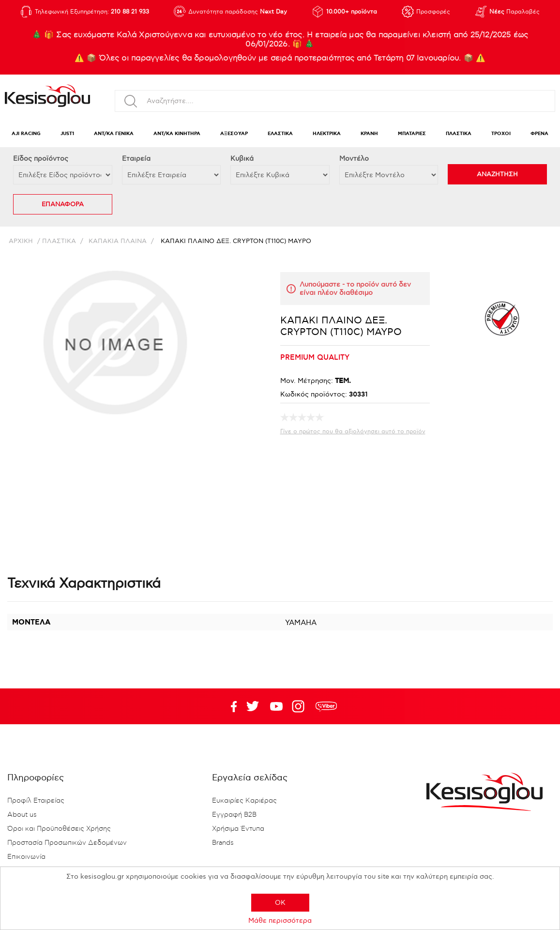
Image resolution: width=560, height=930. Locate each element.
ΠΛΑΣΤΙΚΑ (459, 134)
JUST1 (67, 134)
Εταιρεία (136, 159)
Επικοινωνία (26, 857)
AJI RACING (26, 134)
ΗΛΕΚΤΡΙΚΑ (327, 134)
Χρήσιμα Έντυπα (238, 829)
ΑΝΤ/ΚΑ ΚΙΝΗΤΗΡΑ (177, 134)
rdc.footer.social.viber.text (326, 706)
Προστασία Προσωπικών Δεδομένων (67, 843)
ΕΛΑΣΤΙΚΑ (280, 134)
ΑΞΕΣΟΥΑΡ (234, 134)
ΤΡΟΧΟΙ (501, 134)
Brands (223, 843)
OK (280, 903)
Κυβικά (242, 159)
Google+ (300, 706)
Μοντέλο (354, 159)
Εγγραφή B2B (234, 815)
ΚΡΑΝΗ (369, 134)
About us (22, 815)
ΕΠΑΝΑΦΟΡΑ (63, 204)
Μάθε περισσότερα (280, 921)
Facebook (229, 706)
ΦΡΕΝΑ (539, 134)
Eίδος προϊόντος (41, 159)
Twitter (276, 706)
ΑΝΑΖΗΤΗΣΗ (497, 174)
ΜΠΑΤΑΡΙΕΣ (412, 134)
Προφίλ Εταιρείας (36, 801)
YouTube (253, 706)
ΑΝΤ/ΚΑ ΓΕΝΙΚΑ (114, 134)
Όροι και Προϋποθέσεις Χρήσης (59, 829)
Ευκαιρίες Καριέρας (244, 801)
